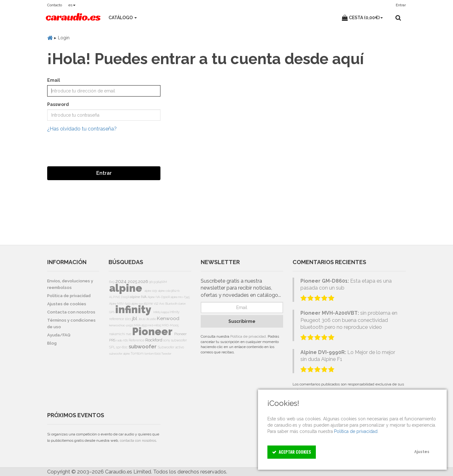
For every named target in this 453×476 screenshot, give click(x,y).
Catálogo (123, 18)
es (72, 5)
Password (58, 104)
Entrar (104, 173)
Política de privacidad (248, 336)
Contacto (55, 5)
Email (54, 80)
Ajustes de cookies (67, 304)
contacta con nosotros (138, 440)
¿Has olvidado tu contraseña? (82, 129)
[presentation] (95, 149)
